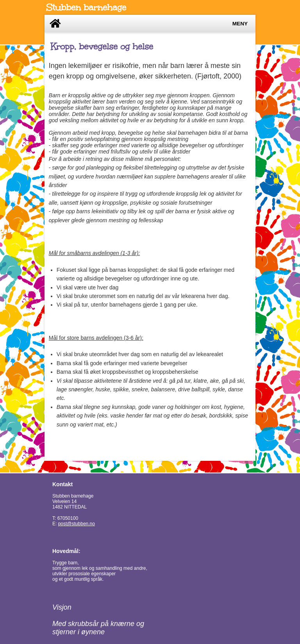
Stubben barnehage (86, 7)
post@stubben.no (77, 524)
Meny (240, 24)
